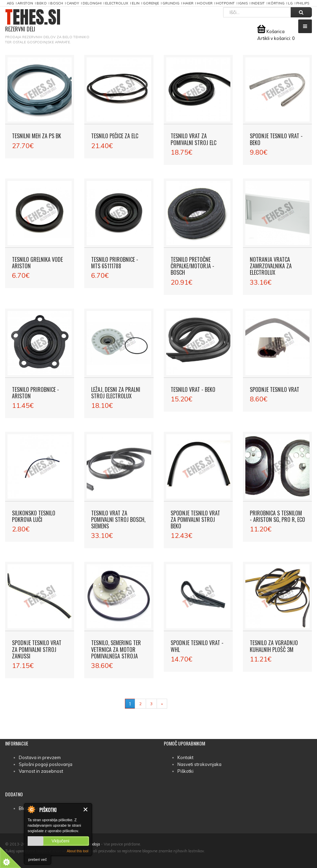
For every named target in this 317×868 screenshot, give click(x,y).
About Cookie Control (31, 809)
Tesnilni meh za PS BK (37, 136)
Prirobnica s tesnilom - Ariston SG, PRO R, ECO (277, 516)
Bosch (57, 3)
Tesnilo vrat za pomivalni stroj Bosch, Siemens (118, 520)
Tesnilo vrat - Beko (193, 389)
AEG (10, 3)
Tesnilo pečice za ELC (115, 136)
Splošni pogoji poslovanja (46, 764)
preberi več (38, 859)
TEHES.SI (33, 21)
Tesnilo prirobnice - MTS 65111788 (115, 263)
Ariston (25, 3)
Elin (136, 3)
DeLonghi (92, 3)
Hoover (205, 3)
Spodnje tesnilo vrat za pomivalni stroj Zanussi (37, 649)
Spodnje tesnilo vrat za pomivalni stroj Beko (195, 520)
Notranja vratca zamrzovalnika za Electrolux (271, 266)
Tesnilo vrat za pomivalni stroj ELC (193, 139)
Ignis (243, 3)
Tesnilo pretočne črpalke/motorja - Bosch (192, 266)
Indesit (258, 3)
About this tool (78, 851)
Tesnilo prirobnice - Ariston (35, 393)
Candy (73, 3)
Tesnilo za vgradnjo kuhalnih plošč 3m (274, 646)
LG (290, 3)
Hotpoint (225, 3)
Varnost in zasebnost (41, 771)
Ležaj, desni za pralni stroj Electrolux (116, 393)
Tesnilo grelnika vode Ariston (37, 263)
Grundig (171, 3)
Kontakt (185, 757)
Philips (303, 3)
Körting (276, 3)
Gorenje (151, 3)
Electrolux (117, 3)
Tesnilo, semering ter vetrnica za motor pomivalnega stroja (116, 649)
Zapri (86, 809)
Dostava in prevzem (40, 757)
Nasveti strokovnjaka (199, 764)
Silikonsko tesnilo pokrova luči (34, 516)
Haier (188, 3)
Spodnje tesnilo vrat (275, 389)
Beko (42, 3)
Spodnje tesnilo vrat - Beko (276, 139)
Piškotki (185, 771)
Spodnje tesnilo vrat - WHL (197, 646)
